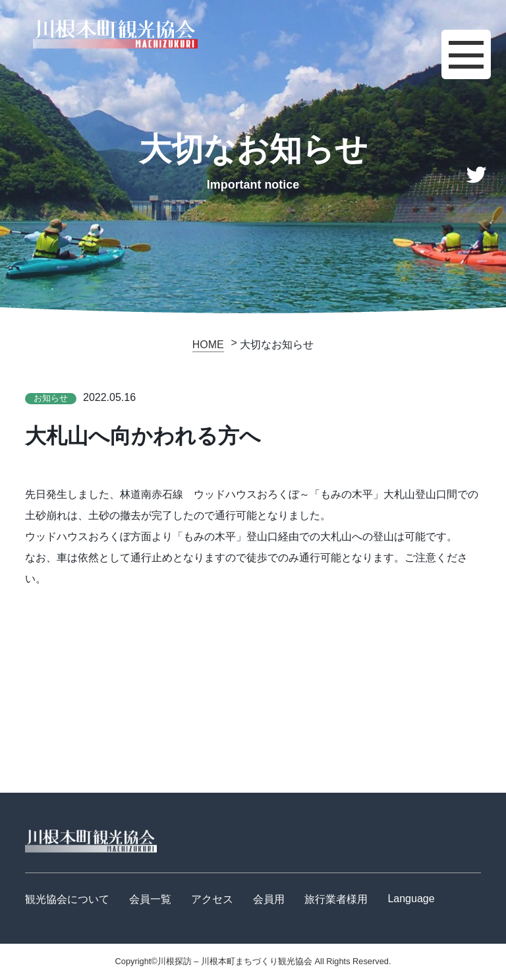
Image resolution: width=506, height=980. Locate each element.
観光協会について (67, 899)
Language (411, 899)
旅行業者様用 (336, 899)
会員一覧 (150, 899)
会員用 (269, 899)
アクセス (212, 899)
